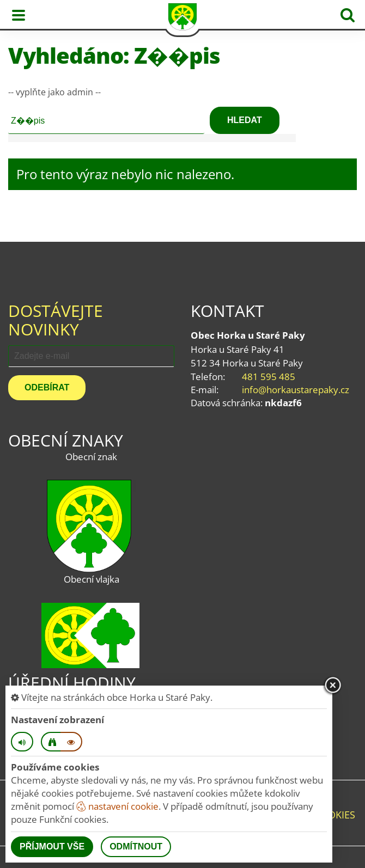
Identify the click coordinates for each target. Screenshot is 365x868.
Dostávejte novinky (56, 320)
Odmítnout (136, 846)
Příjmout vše (52, 846)
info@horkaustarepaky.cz (296, 390)
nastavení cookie (117, 806)
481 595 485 (269, 377)
